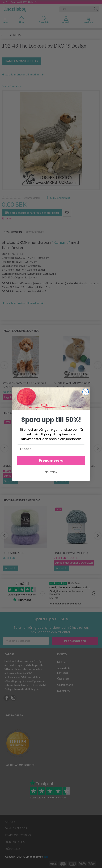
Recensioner (35, 232)
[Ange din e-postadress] (26, 641)
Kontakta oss (15, 842)
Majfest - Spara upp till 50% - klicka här (20, 2)
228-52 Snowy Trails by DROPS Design (24, 385)
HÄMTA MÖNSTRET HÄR (22, 61)
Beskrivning (13, 232)
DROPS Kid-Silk (13, 553)
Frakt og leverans (18, 835)
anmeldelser (32, 198)
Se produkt (10, 481)
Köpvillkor (13, 849)
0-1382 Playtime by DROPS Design (72, 385)
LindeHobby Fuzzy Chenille (74, 466)
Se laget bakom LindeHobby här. (22, 689)
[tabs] (89, 21)
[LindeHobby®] (15, 8)
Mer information (12, 86)
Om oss (10, 822)
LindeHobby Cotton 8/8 (20, 466)
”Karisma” (61, 242)
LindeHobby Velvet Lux (71, 553)
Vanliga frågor (16, 828)
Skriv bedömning (60, 198)
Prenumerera (75, 641)
